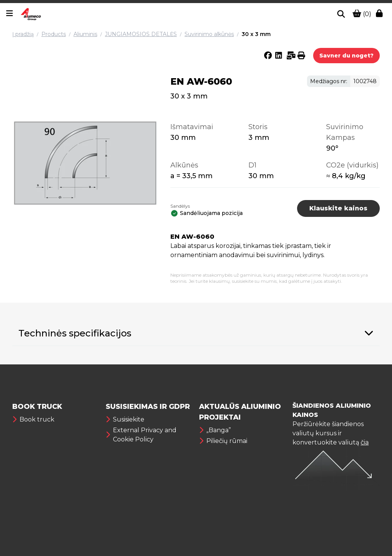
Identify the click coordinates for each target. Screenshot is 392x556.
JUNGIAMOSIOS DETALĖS (141, 34)
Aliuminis (85, 34)
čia (365, 442)
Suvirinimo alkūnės (209, 34)
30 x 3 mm (256, 34)
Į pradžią (23, 34)
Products (54, 34)
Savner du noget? (346, 56)
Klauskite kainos (338, 208)
